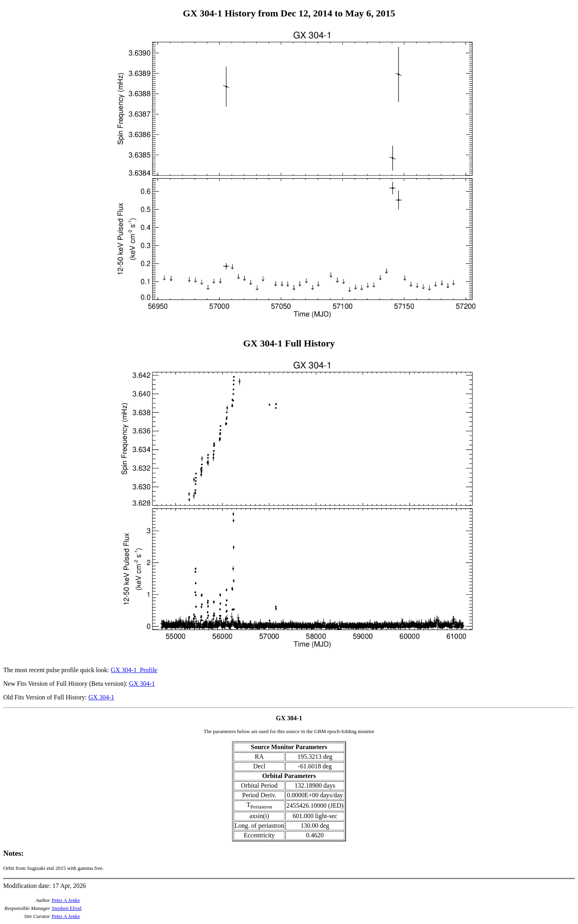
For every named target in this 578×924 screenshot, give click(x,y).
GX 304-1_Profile (134, 670)
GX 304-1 (142, 684)
